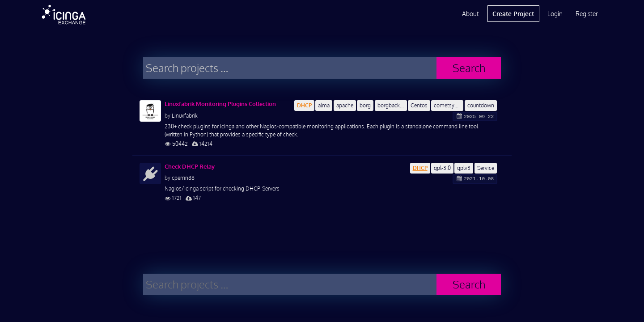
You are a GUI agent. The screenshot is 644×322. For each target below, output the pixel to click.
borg (365, 105)
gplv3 (464, 168)
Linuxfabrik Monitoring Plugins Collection (220, 104)
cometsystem (449, 105)
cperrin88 (183, 178)
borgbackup (392, 105)
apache (345, 105)
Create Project (513, 14)
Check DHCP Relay (190, 166)
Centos (419, 105)
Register (587, 14)
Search (469, 68)
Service (486, 168)
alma (324, 105)
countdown (481, 105)
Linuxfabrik (185, 116)
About (470, 14)
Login (555, 14)
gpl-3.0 (442, 168)
